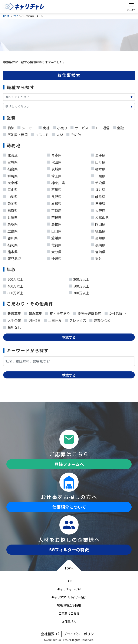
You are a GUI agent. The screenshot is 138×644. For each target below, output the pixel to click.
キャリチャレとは (69, 589)
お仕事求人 (69, 621)
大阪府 (98, 210)
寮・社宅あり (58, 313)
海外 (96, 258)
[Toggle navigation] (131, 7)
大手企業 (12, 319)
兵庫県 (10, 216)
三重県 (98, 203)
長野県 (54, 196)
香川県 (10, 237)
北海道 (10, 154)
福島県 (10, 168)
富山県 (10, 189)
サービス (79, 127)
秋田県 (54, 161)
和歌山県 (100, 216)
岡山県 (98, 223)
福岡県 (10, 244)
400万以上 (13, 285)
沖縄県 (54, 258)
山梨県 (10, 196)
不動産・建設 (16, 134)
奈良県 (54, 216)
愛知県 (54, 203)
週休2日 (32, 319)
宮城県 (10, 161)
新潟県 (98, 182)
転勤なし (12, 326)
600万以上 (13, 292)
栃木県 (98, 168)
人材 (58, 134)
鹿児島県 (12, 258)
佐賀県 (54, 244)
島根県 (54, 223)
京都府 (54, 210)
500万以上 (79, 285)
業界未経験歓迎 (87, 313)
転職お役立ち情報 (69, 605)
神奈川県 (56, 182)
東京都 (10, 182)
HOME (6, 16)
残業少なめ (100, 319)
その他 (74, 134)
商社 (44, 127)
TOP (16, 16)
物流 (9, 127)
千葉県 (98, 175)
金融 (118, 127)
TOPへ (69, 568)
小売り (60, 127)
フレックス (76, 319)
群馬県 (10, 175)
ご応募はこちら (69, 613)
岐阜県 (98, 196)
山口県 (54, 230)
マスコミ (40, 134)
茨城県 (54, 168)
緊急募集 (33, 313)
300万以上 (79, 278)
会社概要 (48, 634)
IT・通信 (101, 127)
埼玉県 (54, 175)
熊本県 (10, 251)
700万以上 (79, 292)
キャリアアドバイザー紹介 (69, 597)
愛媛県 (54, 237)
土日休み (53, 319)
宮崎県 (98, 251)
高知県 (98, 237)
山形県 (98, 161)
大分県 (54, 251)
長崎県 (98, 244)
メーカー (26, 127)
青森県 (54, 154)
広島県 (10, 230)
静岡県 (10, 203)
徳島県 (98, 230)
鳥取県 (10, 223)
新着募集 (12, 313)
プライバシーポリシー (80, 634)
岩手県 (98, 154)
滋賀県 (10, 210)
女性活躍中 (115, 313)
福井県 (98, 189)
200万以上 (13, 278)
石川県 (54, 189)
